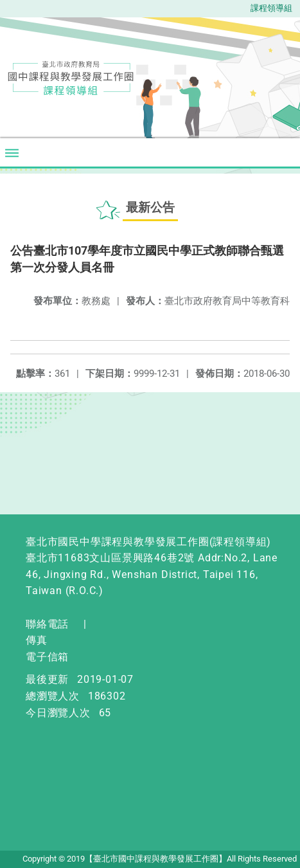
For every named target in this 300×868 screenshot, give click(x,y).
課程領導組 (271, 8)
